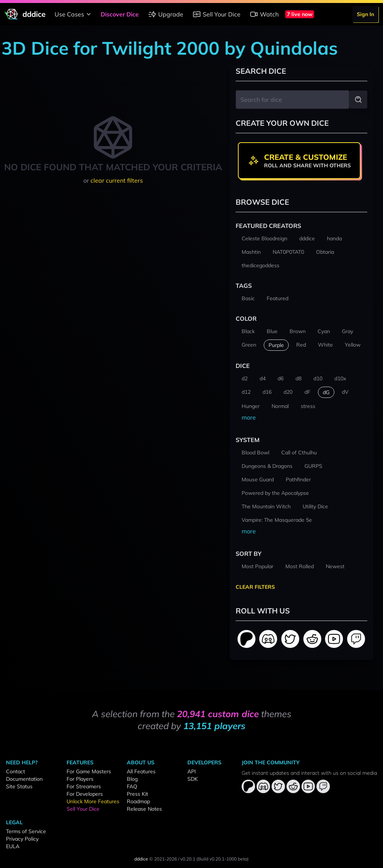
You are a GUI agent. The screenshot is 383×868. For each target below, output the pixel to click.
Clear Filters (255, 587)
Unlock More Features (93, 801)
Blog (132, 779)
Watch (264, 14)
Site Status (19, 786)
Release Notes (144, 809)
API (192, 771)
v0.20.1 (188, 859)
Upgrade (166, 14)
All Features (141, 771)
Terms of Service (26, 831)
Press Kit (137, 794)
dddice (141, 859)
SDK (193, 779)
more (249, 417)
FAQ (132, 786)
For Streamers (84, 786)
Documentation (24, 779)
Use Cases (74, 14)
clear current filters (117, 180)
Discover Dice (120, 14)
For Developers (85, 794)
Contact (16, 771)
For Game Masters (89, 771)
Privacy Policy (22, 839)
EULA (13, 846)
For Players (80, 779)
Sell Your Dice (216, 14)
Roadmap (138, 801)
